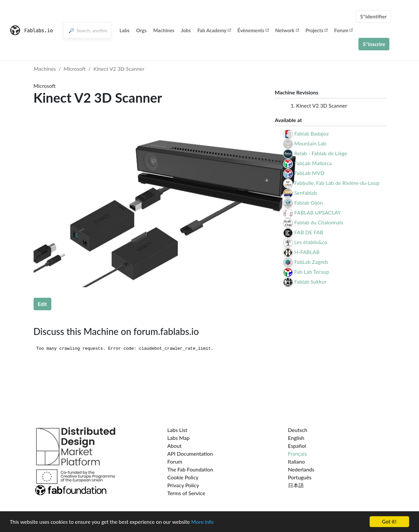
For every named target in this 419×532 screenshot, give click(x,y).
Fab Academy (214, 30)
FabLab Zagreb (311, 262)
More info (202, 522)
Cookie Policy (183, 477)
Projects (316, 30)
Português (300, 477)
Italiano (297, 461)
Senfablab (306, 193)
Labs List (177, 430)
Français (297, 454)
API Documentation (190, 454)
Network (287, 30)
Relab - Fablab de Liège (321, 153)
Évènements (253, 30)
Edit (42, 304)
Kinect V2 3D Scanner (119, 69)
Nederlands (301, 469)
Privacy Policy (183, 485)
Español (297, 446)
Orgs (142, 30)
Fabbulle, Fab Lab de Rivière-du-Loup (337, 183)
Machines (164, 30)
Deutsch (298, 430)
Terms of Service (186, 493)
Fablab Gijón (309, 203)
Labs (125, 30)
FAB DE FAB (309, 232)
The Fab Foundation (190, 469)
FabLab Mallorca (313, 163)
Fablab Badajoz (312, 133)
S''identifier (373, 16)
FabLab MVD (309, 173)
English (296, 438)
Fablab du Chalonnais (319, 222)
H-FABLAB (307, 252)
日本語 (296, 485)
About (174, 446)
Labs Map (178, 438)
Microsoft (75, 69)
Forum (343, 30)
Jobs (186, 30)
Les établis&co (311, 242)
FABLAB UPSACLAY (318, 212)
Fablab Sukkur (310, 281)
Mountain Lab (310, 143)
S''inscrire (374, 44)
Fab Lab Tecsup (312, 272)
